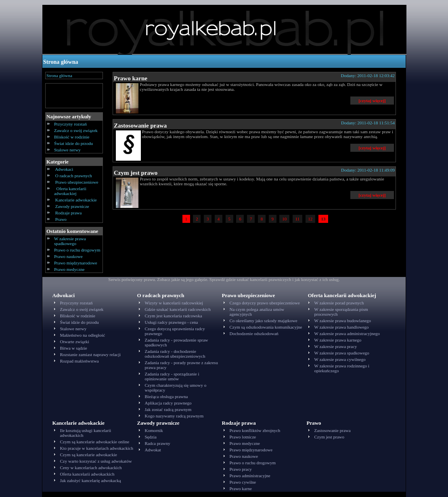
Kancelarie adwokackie (76, 200)
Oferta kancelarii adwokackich (87, 474)
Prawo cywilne (243, 482)
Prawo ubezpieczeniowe (77, 182)
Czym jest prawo (136, 173)
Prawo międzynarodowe (76, 263)
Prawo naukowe (68, 256)
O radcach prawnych (74, 176)
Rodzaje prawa (68, 213)
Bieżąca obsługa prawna (166, 396)
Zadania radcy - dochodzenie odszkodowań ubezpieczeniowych (175, 354)
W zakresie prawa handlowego (342, 327)
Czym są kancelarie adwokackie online (95, 442)
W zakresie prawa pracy (336, 346)
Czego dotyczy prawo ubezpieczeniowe (265, 303)
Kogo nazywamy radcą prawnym (174, 416)
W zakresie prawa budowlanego (343, 321)
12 (311, 219)
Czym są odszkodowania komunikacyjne (266, 327)
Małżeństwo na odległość (83, 335)
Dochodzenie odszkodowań (254, 333)
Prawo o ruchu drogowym (77, 250)
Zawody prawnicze (72, 206)
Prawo (61, 219)
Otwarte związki (75, 342)
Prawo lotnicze (243, 437)
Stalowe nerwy (67, 150)
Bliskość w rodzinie (72, 137)
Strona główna (61, 62)
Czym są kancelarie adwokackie (89, 455)
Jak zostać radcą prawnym (168, 409)
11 (297, 219)
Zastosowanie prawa (140, 126)
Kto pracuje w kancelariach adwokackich (97, 448)
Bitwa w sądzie (74, 348)
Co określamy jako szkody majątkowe (264, 321)
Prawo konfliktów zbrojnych (255, 430)
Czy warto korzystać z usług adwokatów (96, 461)
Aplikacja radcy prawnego (168, 403)
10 (284, 219)
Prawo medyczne (69, 269)
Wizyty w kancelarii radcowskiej (174, 303)
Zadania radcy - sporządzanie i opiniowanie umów (172, 376)
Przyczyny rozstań (70, 124)
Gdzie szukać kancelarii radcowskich (178, 309)
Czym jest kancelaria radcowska (174, 316)
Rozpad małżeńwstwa (80, 361)
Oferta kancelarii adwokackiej (70, 191)
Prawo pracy (241, 469)
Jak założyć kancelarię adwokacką (91, 480)
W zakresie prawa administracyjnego (347, 333)
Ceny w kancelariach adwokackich (91, 468)
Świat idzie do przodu (73, 143)
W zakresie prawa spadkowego (70, 241)
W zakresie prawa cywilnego (340, 359)
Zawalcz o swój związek (76, 130)
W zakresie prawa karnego (338, 340)
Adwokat (153, 450)
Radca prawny (158, 443)
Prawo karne (131, 78)
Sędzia (151, 437)
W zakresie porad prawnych (339, 303)
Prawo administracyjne (250, 476)
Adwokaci (64, 169)
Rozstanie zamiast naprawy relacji (91, 354)
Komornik (154, 430)
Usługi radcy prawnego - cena (172, 322)
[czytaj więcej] (372, 101)
